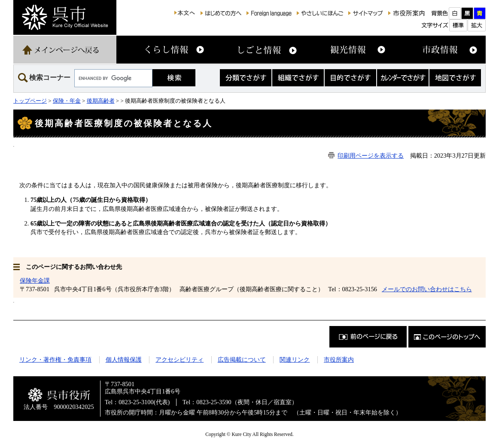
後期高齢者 (101, 101)
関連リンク (295, 360)
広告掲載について (242, 360)
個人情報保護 (124, 360)
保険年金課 (35, 280)
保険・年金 (67, 101)
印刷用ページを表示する (371, 155)
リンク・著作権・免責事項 (55, 360)
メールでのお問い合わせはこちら (427, 289)
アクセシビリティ (180, 360)
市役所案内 (339, 360)
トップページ (30, 101)
